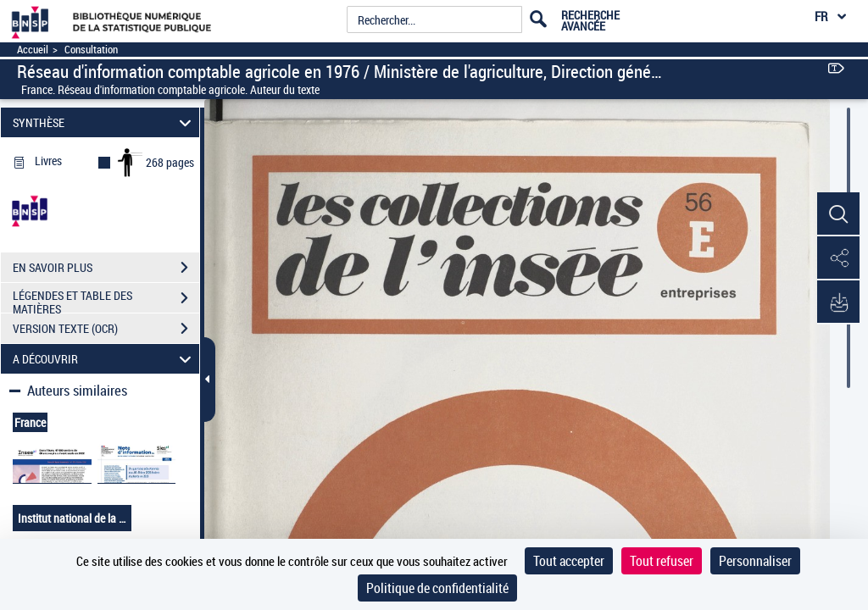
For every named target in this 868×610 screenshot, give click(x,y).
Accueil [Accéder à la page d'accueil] (33, 50)
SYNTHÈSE (105, 122)
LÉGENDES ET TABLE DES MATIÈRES (106, 300)
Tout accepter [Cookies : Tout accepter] (569, 561)
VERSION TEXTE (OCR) (106, 329)
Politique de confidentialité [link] (437, 588)
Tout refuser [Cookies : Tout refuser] (662, 561)
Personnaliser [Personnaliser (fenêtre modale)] (755, 561)
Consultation (91, 50)
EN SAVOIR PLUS (106, 268)
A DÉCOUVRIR (105, 359)
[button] (838, 214)
